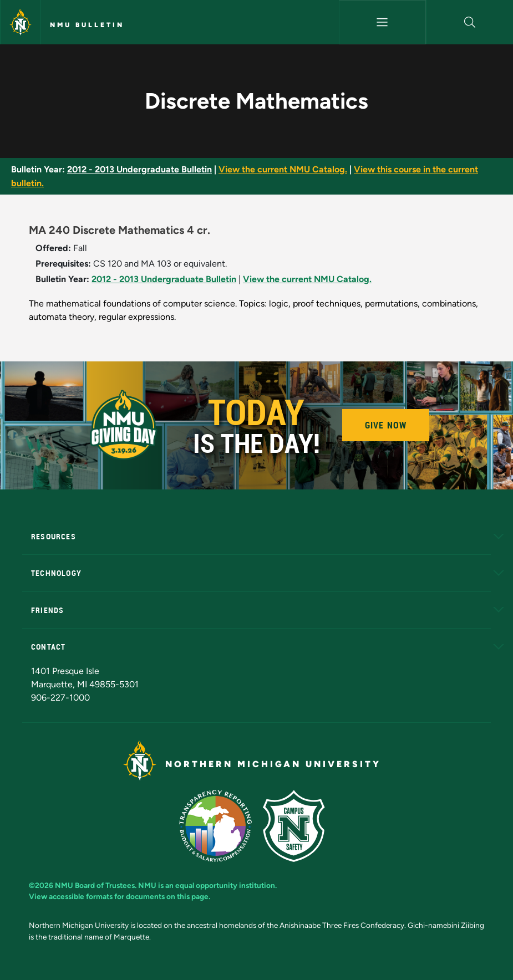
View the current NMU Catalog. (283, 169)
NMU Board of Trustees (95, 885)
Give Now (386, 425)
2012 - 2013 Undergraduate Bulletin (139, 169)
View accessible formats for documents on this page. (120, 896)
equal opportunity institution (225, 885)
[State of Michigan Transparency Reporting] (221, 825)
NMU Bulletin (87, 25)
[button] (470, 22)
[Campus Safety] (298, 825)
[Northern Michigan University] (21, 22)
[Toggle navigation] (382, 22)
